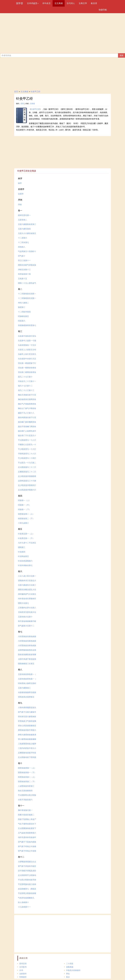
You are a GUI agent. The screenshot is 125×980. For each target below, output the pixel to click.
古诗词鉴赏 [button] (33, 3)
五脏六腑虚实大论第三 (27, 585)
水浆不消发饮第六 (25, 800)
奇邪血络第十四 (24, 274)
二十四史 (70, 964)
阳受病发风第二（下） (27, 782)
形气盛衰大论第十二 (26, 626)
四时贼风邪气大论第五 (27, 594)
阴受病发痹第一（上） (27, 768)
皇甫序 (21, 194)
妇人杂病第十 (23, 902)
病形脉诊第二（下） (26, 518)
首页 (16, 92)
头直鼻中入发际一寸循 (27, 341)
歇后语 (94, 3)
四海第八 (22, 247)
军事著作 (23, 977)
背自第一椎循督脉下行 (27, 363)
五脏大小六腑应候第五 (27, 233)
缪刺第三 (22, 547)
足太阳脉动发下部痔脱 (27, 757)
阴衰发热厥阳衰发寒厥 (27, 655)
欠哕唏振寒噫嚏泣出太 (27, 862)
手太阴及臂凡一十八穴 (27, 440)
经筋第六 (22, 321)
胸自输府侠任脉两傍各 (27, 399)
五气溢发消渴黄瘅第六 (27, 833)
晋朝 (22, 104)
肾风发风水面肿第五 (26, 697)
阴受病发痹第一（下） (27, 773)
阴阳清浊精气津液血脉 (27, 265)
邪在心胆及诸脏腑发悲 (27, 726)
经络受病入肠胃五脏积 (27, 683)
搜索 (122, 55)
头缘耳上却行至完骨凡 (27, 354)
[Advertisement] (62, 33)
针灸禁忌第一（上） (26, 534)
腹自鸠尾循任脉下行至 (27, 417)
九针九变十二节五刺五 (27, 543)
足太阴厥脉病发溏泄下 (27, 828)
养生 (68, 974)
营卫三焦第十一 (24, 260)
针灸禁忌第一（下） (26, 538)
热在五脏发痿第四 (25, 791)
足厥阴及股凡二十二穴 (27, 472)
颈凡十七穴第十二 (25, 386)
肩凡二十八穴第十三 (26, 390)
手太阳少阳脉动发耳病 (27, 880)
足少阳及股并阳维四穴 (27, 485)
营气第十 (22, 256)
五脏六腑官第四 (24, 229)
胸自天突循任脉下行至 (27, 395)
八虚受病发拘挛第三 (26, 786)
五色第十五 (23, 279)
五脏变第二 (23, 220)
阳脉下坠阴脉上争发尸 (27, 819)
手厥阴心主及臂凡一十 (27, 445)
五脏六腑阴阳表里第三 (27, 224)
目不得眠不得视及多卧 (27, 871)
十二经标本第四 (24, 312)
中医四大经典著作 (73, 970)
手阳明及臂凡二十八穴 (27, 454)
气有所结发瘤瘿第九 (26, 898)
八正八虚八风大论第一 (27, 576)
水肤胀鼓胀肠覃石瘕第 (27, 692)
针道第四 (22, 552)
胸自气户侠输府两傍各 (27, 404)
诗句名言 (47, 3)
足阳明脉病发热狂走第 (27, 650)
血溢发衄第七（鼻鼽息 (27, 889)
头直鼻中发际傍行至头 (27, 336)
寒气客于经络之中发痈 (27, 846)
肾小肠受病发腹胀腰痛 (27, 739)
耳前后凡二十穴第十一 (27, 381)
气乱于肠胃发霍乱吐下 (27, 824)
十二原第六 (23, 238)
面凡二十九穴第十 (25, 377)
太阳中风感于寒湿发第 (27, 659)
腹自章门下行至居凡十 (27, 436)
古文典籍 (59, 3)
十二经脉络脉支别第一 (27, 294)
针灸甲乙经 (36, 92)
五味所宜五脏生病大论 (27, 612)
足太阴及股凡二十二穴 (27, 467)
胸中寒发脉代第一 (25, 810)
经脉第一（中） (24, 505)
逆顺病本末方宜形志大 (27, 581)
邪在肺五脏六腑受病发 (27, 717)
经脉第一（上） (24, 500)
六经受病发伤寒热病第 (27, 636)
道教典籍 (70, 967)
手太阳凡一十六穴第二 (27, 463)
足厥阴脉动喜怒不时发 (27, 753)
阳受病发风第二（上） (27, 777)
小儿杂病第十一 (24, 907)
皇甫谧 (32, 104)
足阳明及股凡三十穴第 (27, 481)
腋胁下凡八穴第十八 (26, 413)
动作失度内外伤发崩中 (27, 837)
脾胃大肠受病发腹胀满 (27, 735)
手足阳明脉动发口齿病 (27, 884)
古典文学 (83, 3)
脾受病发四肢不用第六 (27, 730)
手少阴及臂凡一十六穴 (27, 449)
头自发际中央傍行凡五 (27, 359)
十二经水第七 (23, 242)
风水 (68, 977)
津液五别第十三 (24, 270)
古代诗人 (71, 3)
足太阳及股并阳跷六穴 (27, 490)
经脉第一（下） (24, 509)
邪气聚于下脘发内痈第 (27, 842)
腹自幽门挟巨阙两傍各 (27, 422)
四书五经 (23, 964)
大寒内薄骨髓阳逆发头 (27, 708)
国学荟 (20, 3)
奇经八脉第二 (23, 303)
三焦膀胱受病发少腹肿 (27, 744)
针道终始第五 (23, 556)
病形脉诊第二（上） (26, 514)
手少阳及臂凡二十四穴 (27, 458)
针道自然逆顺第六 (25, 561)
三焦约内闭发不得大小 (27, 748)
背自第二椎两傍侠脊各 (27, 372)
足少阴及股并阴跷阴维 (27, 476)
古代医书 (23, 967)
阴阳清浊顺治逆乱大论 (27, 590)
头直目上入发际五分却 (27, 350)
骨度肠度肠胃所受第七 (27, 325)
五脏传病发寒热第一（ (27, 674)
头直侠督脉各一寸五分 (27, 345)
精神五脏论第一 (24, 215)
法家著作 (23, 974)
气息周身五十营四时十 (27, 251)
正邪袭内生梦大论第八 (27, 608)
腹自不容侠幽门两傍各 (27, 426)
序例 (20, 205)
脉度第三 (22, 307)
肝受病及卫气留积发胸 (27, 721)
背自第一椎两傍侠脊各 (27, 368)
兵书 (21, 970)
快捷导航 (103, 10)
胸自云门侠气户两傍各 (27, 408)
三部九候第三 (23, 523)
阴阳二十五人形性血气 (27, 283)
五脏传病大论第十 (25, 617)
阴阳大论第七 (23, 603)
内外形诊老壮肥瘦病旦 (27, 599)
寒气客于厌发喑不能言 (27, 866)
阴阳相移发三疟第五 (26, 664)
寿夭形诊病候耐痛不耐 (27, 621)
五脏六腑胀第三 (24, 688)
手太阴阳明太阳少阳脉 (27, 795)
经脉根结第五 (23, 316)
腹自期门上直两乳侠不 (27, 431)
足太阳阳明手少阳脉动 (27, 875)
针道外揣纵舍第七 (25, 565)
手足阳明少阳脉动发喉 (27, 893)
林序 (20, 183)
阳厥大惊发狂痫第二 (26, 815)
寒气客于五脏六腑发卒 (27, 712)
